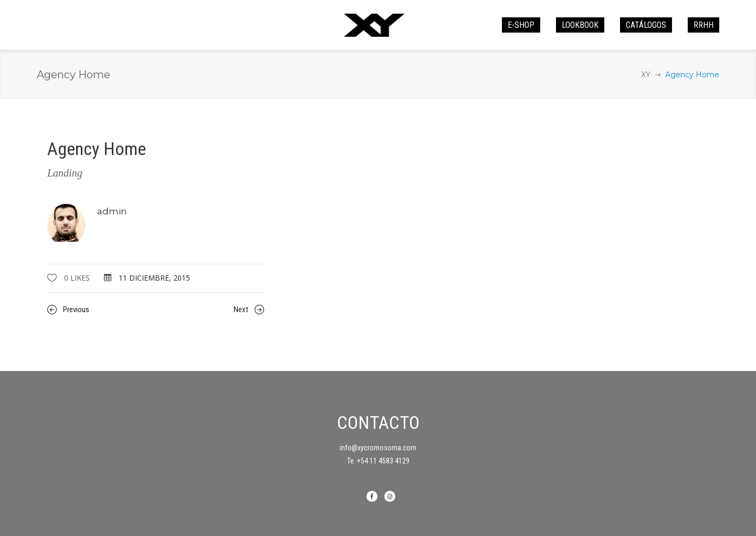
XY (646, 75)
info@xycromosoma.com (378, 448)
